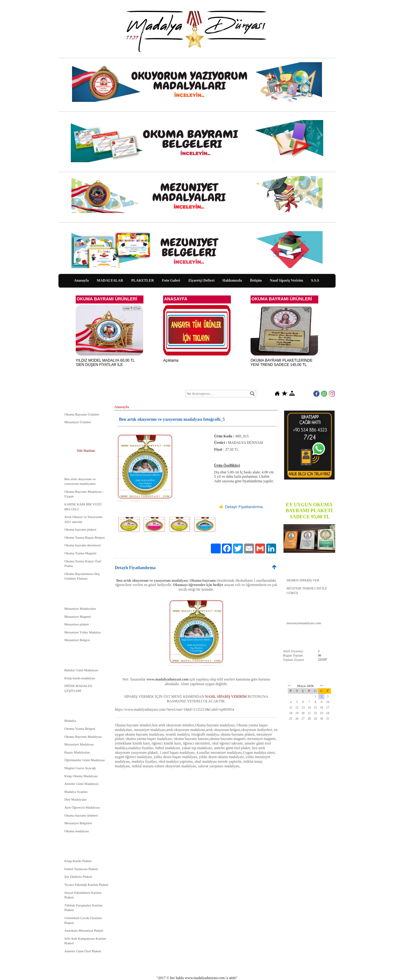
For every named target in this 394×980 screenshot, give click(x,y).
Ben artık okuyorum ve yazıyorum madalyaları (80, 481)
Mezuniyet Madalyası (79, 744)
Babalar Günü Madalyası (81, 670)
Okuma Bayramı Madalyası (83, 737)
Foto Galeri (171, 280)
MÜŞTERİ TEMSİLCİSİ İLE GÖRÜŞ (307, 591)
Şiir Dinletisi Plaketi (78, 877)
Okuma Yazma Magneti (80, 553)
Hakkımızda (232, 280)
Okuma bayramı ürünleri (81, 815)
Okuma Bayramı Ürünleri (82, 414)
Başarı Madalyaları (77, 752)
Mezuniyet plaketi (77, 624)
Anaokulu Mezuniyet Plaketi (84, 930)
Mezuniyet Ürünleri (78, 422)
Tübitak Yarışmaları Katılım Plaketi (83, 908)
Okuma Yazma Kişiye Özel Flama (83, 564)
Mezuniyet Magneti (78, 617)
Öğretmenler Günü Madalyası (84, 760)
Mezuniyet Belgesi (77, 640)
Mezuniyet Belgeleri (78, 823)
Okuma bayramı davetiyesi (83, 545)
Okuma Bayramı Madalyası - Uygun (84, 494)
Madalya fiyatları (76, 792)
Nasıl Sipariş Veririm (287, 280)
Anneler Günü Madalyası (81, 784)
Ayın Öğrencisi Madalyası (82, 807)
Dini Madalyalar (75, 799)
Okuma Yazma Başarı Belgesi (84, 537)
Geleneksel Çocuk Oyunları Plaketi (83, 920)
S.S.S (315, 280)
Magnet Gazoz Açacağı (80, 768)
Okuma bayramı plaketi (80, 529)
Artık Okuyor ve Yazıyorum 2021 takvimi (83, 519)
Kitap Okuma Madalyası (81, 776)
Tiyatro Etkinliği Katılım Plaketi (86, 885)
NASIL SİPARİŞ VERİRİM (226, 697)
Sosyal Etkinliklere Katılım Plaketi (83, 895)
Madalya (70, 721)
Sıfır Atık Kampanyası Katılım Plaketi (85, 941)
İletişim (256, 280)
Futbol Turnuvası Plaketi (81, 869)
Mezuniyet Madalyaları (80, 608)
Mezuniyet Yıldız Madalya (82, 632)
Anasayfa (81, 280)
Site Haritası (86, 451)
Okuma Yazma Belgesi (80, 729)
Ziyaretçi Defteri (201, 280)
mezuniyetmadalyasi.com (304, 623)
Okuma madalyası (77, 831)
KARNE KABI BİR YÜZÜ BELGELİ (83, 507)
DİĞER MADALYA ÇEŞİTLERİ (78, 688)
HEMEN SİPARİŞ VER (303, 580)
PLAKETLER (143, 280)
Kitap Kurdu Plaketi (78, 861)
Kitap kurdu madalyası (80, 678)
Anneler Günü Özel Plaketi (83, 951)
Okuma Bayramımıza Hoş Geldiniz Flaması (82, 576)
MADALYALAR (110, 280)
